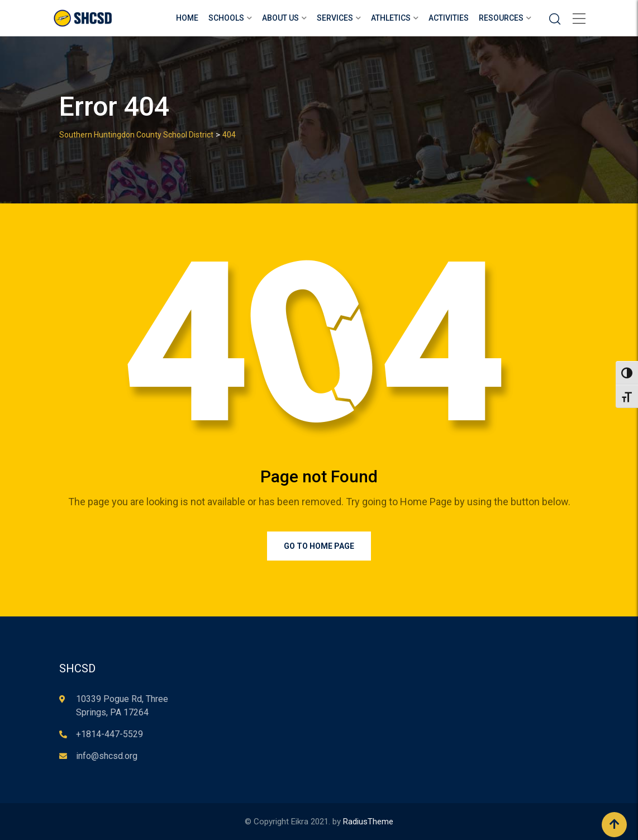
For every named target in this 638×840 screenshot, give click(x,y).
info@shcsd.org (107, 756)
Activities (449, 18)
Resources (501, 18)
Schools (226, 18)
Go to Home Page (319, 546)
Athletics (391, 18)
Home (187, 18)
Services (335, 18)
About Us (280, 18)
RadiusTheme (368, 822)
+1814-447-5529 (109, 734)
